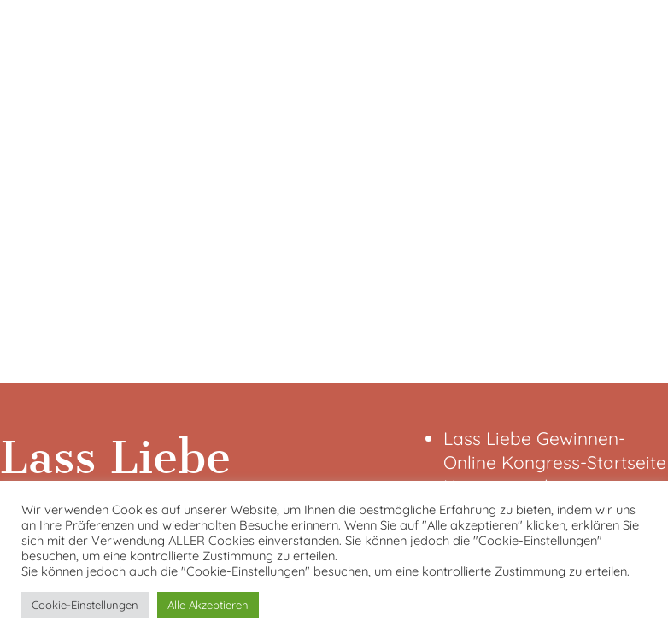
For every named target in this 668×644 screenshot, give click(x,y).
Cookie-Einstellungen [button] (85, 605)
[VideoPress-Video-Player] (334, 188)
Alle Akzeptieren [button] (208, 605)
